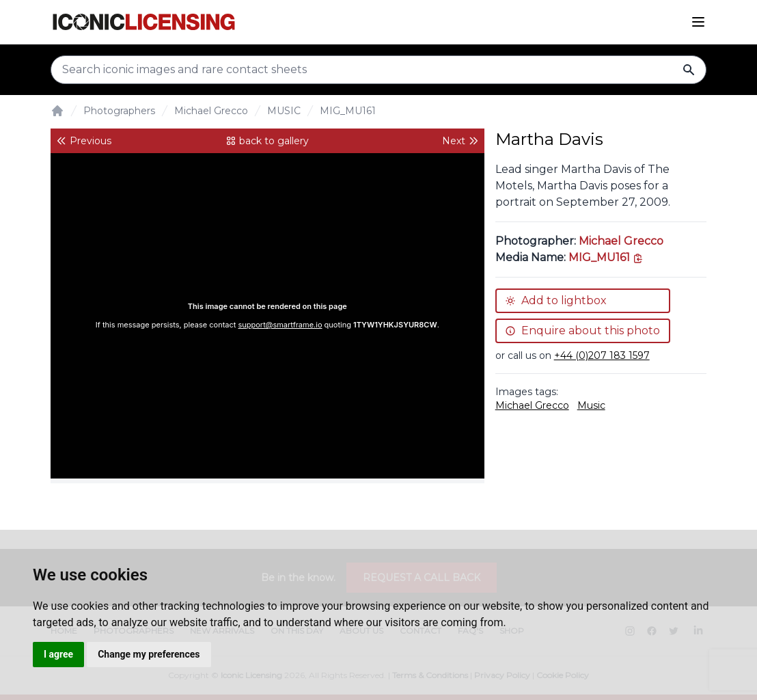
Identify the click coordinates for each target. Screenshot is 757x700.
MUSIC (284, 111)
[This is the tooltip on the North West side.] (606, 257)
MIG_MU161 (348, 111)
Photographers (119, 111)
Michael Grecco (211, 111)
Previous (84, 141)
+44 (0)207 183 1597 (602, 355)
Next (460, 141)
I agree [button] (58, 654)
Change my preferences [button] (149, 654)
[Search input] (378, 70)
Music (591, 405)
